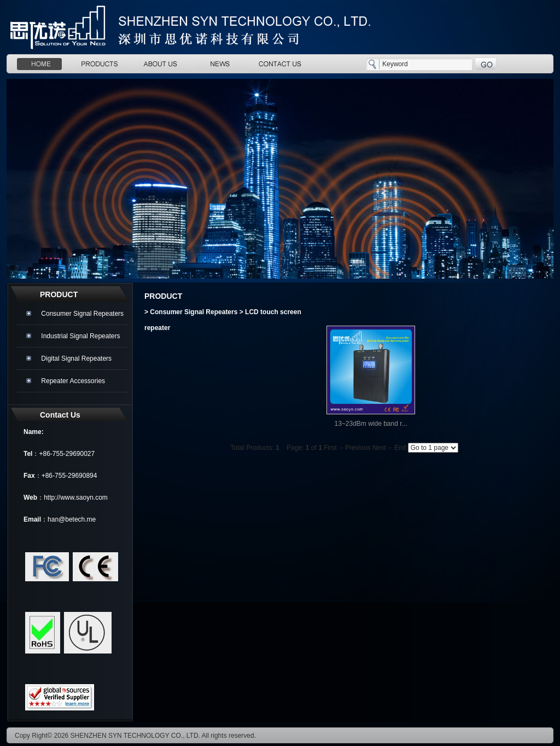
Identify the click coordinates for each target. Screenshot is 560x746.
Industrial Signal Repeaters (80, 336)
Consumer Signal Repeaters (82, 314)
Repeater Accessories (73, 381)
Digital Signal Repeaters (76, 358)
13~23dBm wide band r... (371, 424)
